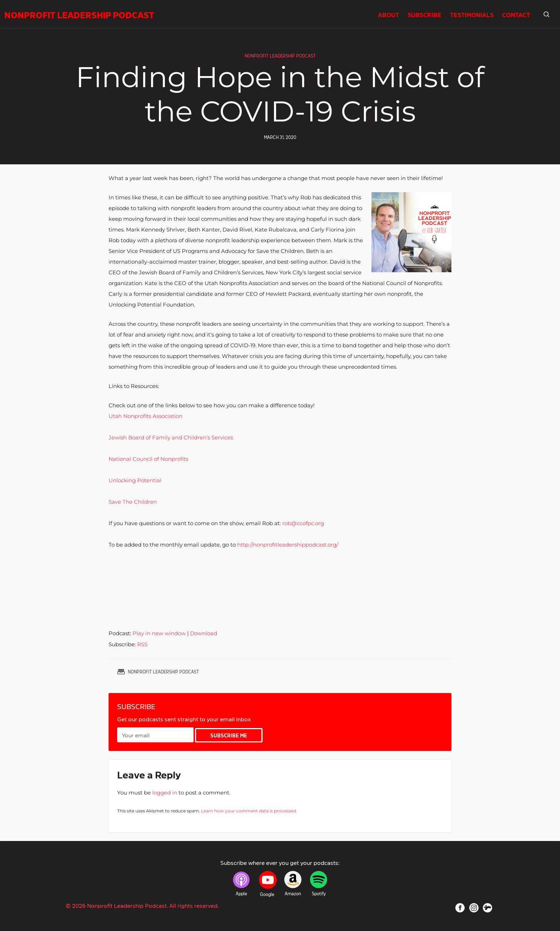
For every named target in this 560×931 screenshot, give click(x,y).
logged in (165, 793)
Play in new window (159, 633)
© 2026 (142, 905)
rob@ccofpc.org (303, 523)
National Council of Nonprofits (148, 459)
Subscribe (424, 14)
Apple (241, 893)
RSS (142, 644)
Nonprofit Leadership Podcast (79, 14)
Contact (516, 14)
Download (204, 633)
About (388, 14)
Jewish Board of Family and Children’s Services (171, 437)
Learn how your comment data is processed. (249, 811)
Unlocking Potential (135, 480)
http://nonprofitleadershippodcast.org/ (288, 545)
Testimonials (472, 14)
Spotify (319, 893)
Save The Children (133, 502)
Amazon (293, 893)
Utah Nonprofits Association (146, 416)
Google (267, 894)
